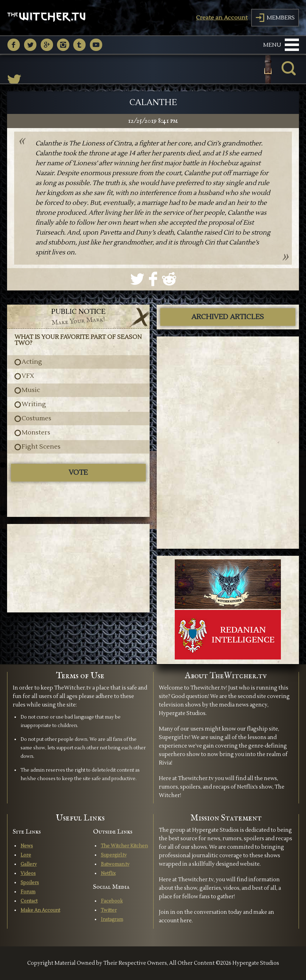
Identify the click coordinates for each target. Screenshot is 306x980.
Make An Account (40, 910)
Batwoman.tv (115, 864)
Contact (29, 901)
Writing (34, 404)
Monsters (36, 433)
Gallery (29, 864)
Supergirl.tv (114, 855)
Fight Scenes (41, 447)
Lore (26, 855)
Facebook (112, 901)
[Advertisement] (78, 568)
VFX (28, 376)
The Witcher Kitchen (124, 846)
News (27, 846)
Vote (78, 473)
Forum (28, 892)
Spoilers (30, 883)
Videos (28, 874)
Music (31, 390)
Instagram (112, 920)
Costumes (36, 419)
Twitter (109, 910)
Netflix (108, 874)
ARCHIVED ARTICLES (228, 317)
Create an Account (222, 18)
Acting (32, 362)
